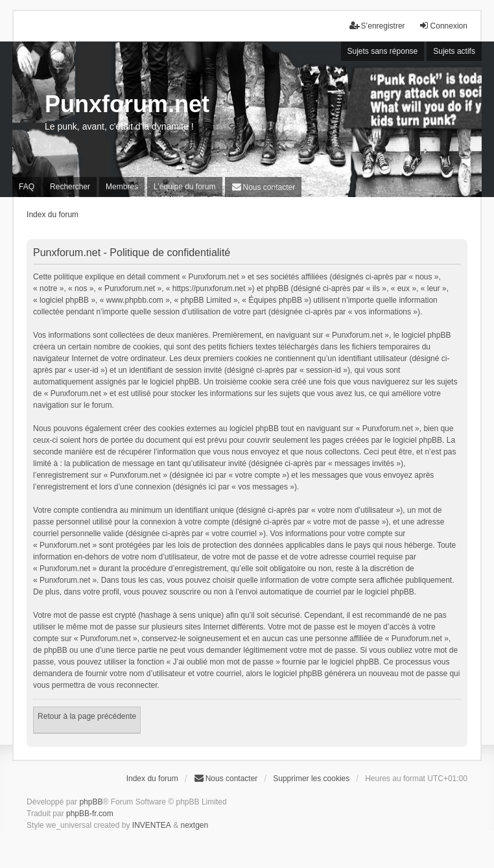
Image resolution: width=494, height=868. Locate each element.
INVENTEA (152, 825)
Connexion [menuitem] (443, 26)
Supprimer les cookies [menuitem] (311, 779)
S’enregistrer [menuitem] (377, 26)
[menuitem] (264, 187)
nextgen (194, 825)
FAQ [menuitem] (27, 187)
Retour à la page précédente (87, 716)
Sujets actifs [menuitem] (454, 51)
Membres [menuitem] (122, 187)
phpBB (91, 802)
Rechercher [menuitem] (70, 187)
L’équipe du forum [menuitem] (184, 187)
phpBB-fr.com (90, 814)
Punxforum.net (127, 104)
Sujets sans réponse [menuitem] (383, 51)
